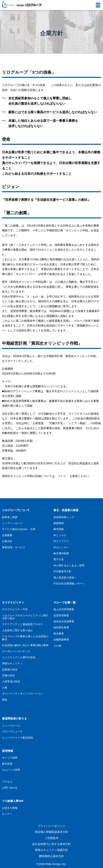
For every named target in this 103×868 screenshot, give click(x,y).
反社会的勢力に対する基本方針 (51, 844)
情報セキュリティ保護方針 (51, 850)
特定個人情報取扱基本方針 (51, 832)
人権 (5, 688)
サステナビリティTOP (15, 609)
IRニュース (60, 535)
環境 (5, 700)
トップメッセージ (12, 523)
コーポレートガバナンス (16, 651)
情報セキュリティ (12, 663)
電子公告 (59, 559)
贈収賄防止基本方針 (51, 856)
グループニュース (12, 731)
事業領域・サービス (14, 547)
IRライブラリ (61, 541)
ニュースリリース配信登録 (17, 738)
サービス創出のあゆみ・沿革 (19, 529)
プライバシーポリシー (51, 826)
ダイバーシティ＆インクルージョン (23, 694)
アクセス (7, 782)
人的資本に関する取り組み (17, 630)
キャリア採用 (10, 758)
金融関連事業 (61, 640)
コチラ (62, 476)
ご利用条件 (51, 838)
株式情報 (59, 529)
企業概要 (7, 535)
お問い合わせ (10, 788)
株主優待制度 (61, 553)
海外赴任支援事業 (64, 621)
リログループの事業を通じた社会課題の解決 (25, 638)
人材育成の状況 (11, 681)
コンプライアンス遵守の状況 (19, 657)
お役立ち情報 (10, 808)
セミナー (7, 814)
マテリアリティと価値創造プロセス (23, 624)
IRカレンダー (61, 547)
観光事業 (59, 634)
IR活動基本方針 (62, 571)
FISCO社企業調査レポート (69, 584)
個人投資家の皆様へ (65, 578)
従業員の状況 (10, 670)
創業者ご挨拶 (10, 517)
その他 (57, 646)
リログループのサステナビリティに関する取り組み (25, 617)
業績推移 (59, 523)
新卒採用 (7, 764)
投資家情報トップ (64, 517)
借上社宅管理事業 (64, 609)
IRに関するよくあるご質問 (69, 565)
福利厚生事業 (61, 627)
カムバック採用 (11, 770)
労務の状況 (8, 675)
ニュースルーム (11, 726)
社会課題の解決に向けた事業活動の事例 (25, 645)
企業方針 (7, 541)
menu (97, 3)
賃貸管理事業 (61, 616)
